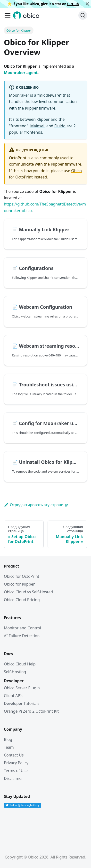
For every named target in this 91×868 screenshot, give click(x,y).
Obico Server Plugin (22, 688)
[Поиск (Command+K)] (83, 15)
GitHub (73, 4)
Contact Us (14, 755)
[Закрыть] (87, 4)
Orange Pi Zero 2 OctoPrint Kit (31, 711)
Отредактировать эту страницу (36, 505)
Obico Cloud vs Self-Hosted (28, 592)
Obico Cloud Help (20, 664)
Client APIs (14, 696)
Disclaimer (13, 778)
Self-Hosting (15, 672)
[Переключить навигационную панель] (8, 15)
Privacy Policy (16, 763)
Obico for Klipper (19, 584)
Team (9, 747)
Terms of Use (16, 771)
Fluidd (60, 126)
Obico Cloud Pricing (22, 600)
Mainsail (38, 126)
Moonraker (19, 95)
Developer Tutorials (22, 703)
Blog (8, 739)
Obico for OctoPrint (22, 576)
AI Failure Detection (22, 636)
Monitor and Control (22, 628)
